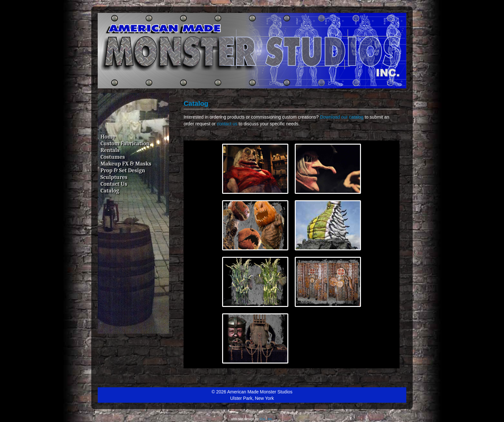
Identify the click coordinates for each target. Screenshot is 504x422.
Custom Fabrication (125, 143)
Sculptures (114, 177)
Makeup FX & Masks (126, 164)
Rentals (110, 150)
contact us (227, 124)
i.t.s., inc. (266, 419)
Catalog (110, 191)
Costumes (113, 157)
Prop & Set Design (123, 170)
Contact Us (114, 184)
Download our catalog (342, 117)
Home (108, 137)
